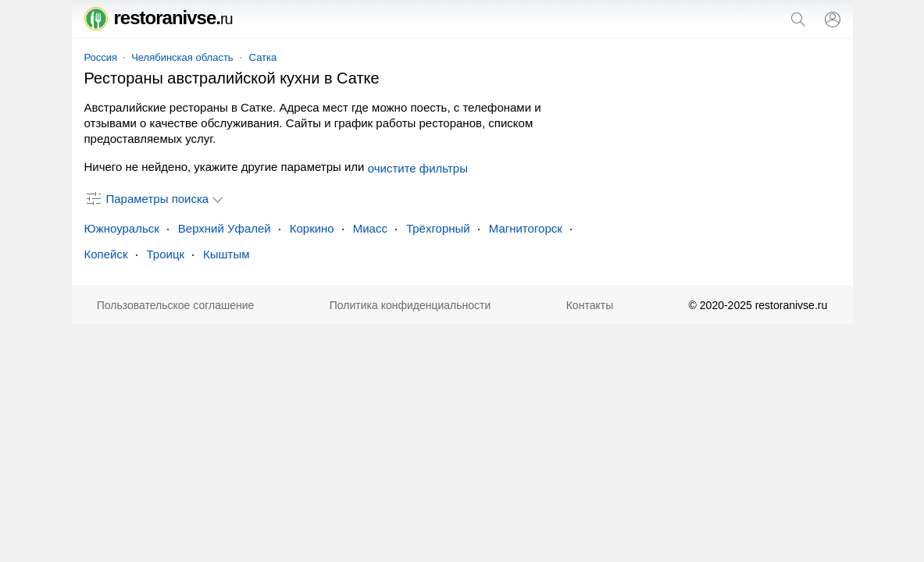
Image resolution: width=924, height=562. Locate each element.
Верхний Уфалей (225, 228)
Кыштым (227, 254)
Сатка (263, 57)
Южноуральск (122, 228)
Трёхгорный (438, 228)
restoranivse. (159, 18)
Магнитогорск (526, 228)
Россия (101, 57)
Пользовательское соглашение (176, 305)
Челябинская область (182, 57)
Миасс (370, 228)
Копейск (106, 254)
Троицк (166, 254)
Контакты (590, 305)
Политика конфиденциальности (410, 305)
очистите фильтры (418, 168)
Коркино (312, 228)
